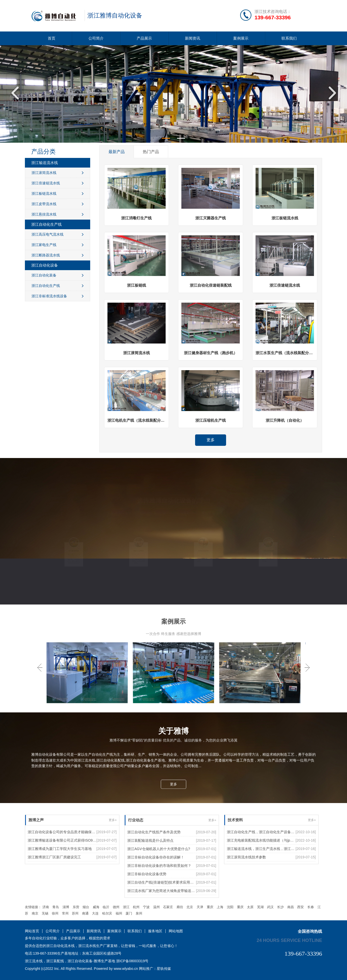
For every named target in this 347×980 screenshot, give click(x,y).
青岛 (56, 907)
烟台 (86, 907)
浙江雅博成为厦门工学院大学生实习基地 (60, 876)
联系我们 (289, 38)
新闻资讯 (193, 38)
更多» (113, 847)
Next (330, 93)
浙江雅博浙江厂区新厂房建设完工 (54, 884)
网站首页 (32, 931)
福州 (119, 913)
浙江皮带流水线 (58, 204)
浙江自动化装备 (58, 275)
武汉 (270, 907)
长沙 (280, 907)
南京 (35, 913)
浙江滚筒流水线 (58, 173)
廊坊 (180, 907)
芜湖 (260, 907)
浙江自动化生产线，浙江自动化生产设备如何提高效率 (270, 859)
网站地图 (176, 931)
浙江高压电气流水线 (58, 234)
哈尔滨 (107, 913)
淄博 (66, 907)
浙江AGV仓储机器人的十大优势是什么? (159, 894)
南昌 (291, 907)
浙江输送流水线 (45, 163)
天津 (200, 907)
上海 (220, 907)
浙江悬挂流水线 (58, 214)
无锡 (45, 913)
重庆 (210, 907)
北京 (190, 907)
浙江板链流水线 (58, 193)
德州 (116, 907)
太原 (250, 907)
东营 (76, 907)
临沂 (106, 907)
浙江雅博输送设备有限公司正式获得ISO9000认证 (67, 868)
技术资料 (235, 847)
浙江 (126, 907)
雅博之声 (36, 847)
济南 (46, 907)
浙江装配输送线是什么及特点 (150, 886)
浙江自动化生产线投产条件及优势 (154, 878)
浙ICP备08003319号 (132, 961)
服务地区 (155, 931)
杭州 (136, 907)
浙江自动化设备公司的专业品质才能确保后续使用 (67, 859)
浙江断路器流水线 (58, 255)
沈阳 (230, 907)
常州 (65, 913)
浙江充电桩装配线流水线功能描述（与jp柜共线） (266, 868)
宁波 (146, 907)
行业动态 (136, 866)
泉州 (139, 913)
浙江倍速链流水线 (58, 183)
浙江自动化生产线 (46, 224)
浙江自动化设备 (45, 265)
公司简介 (96, 38)
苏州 (75, 913)
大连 (95, 913)
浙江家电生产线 (58, 245)
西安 (301, 907)
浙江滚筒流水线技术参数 (246, 884)
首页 (52, 38)
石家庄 (168, 907)
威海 (96, 907)
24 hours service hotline (289, 940)
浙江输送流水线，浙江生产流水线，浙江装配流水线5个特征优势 (278, 876)
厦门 (129, 913)
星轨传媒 (164, 969)
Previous (17, 93)
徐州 (55, 913)
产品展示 (144, 38)
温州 (156, 907)
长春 (311, 907)
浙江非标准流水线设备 (58, 296)
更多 (211, 440)
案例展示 (241, 38)
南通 (85, 913)
